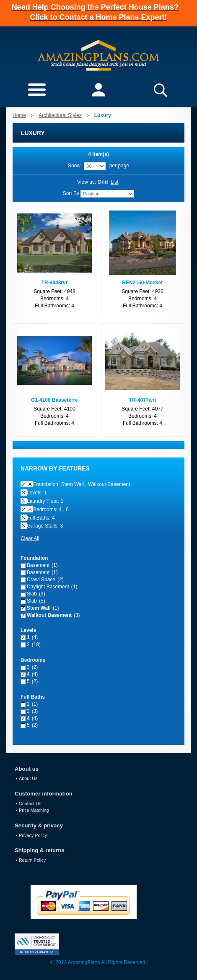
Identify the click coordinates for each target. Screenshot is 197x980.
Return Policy (32, 860)
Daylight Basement (48, 587)
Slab (32, 594)
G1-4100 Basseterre (54, 400)
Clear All (30, 538)
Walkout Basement (49, 615)
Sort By (71, 193)
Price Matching (34, 810)
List (115, 182)
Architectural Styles (60, 115)
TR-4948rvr (55, 283)
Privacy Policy (33, 835)
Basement (38, 565)
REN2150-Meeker (142, 283)
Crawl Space (41, 580)
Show (74, 166)
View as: (87, 182)
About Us (28, 778)
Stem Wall (39, 608)
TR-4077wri (143, 400)
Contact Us (30, 803)
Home (19, 115)
